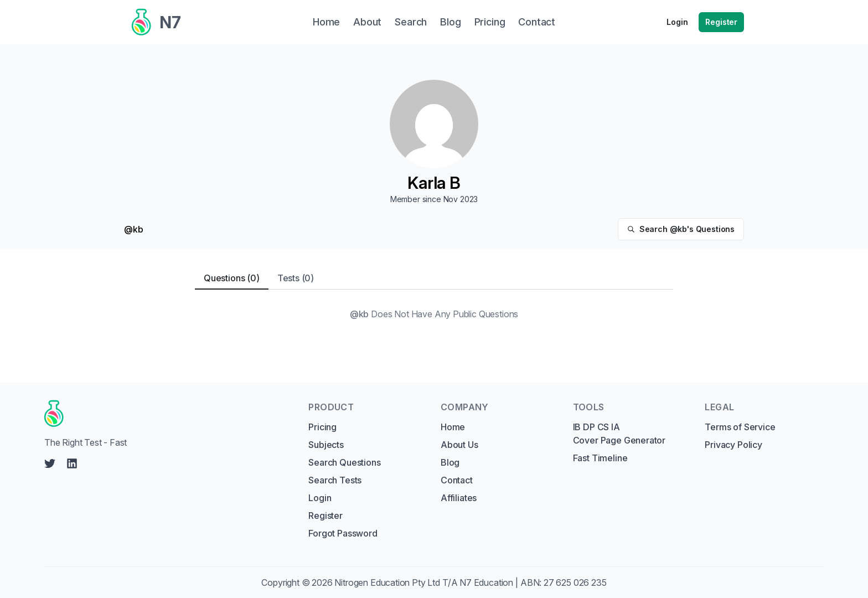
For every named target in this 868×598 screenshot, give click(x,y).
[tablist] (434, 278)
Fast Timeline (600, 458)
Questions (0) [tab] (232, 278)
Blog (450, 462)
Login (677, 22)
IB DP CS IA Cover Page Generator (619, 434)
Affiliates (459, 498)
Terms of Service (740, 427)
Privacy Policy (733, 445)
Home (453, 427)
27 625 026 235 (575, 582)
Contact (457, 480)
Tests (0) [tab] (296, 278)
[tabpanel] (434, 314)
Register (721, 22)
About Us (459, 445)
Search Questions (344, 462)
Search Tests (335, 480)
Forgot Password (343, 533)
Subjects (326, 445)
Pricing (322, 427)
